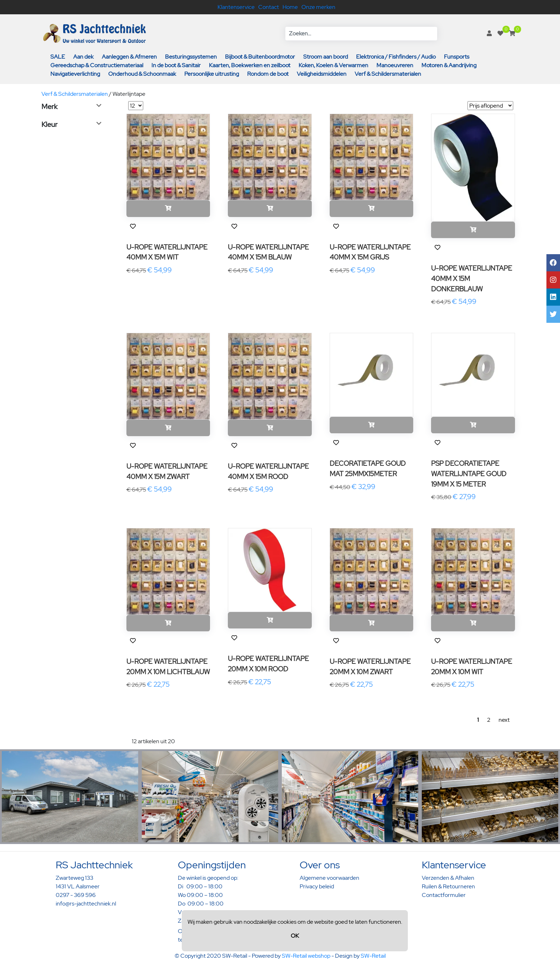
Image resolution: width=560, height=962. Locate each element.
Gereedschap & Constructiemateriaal (97, 65)
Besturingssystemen (191, 57)
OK (295, 936)
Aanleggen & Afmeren (129, 57)
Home (290, 7)
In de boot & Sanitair (176, 65)
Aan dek (83, 57)
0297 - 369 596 (76, 895)
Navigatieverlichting (75, 74)
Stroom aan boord (326, 57)
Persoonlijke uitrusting (212, 74)
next (504, 720)
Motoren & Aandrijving (449, 65)
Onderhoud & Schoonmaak (142, 74)
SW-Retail (373, 956)
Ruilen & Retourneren (448, 886)
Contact (269, 7)
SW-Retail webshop (306, 956)
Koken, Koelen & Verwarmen (333, 65)
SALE (58, 57)
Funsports (457, 57)
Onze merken (318, 7)
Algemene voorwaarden (329, 878)
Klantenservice (236, 7)
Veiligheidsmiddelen (322, 74)
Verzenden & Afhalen (448, 878)
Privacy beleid (317, 886)
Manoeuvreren (395, 65)
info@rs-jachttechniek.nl (86, 904)
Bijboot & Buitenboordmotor (260, 57)
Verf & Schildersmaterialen (388, 74)
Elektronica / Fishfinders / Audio (396, 57)
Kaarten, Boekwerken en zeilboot (250, 65)
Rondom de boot (268, 74)
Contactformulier (444, 895)
